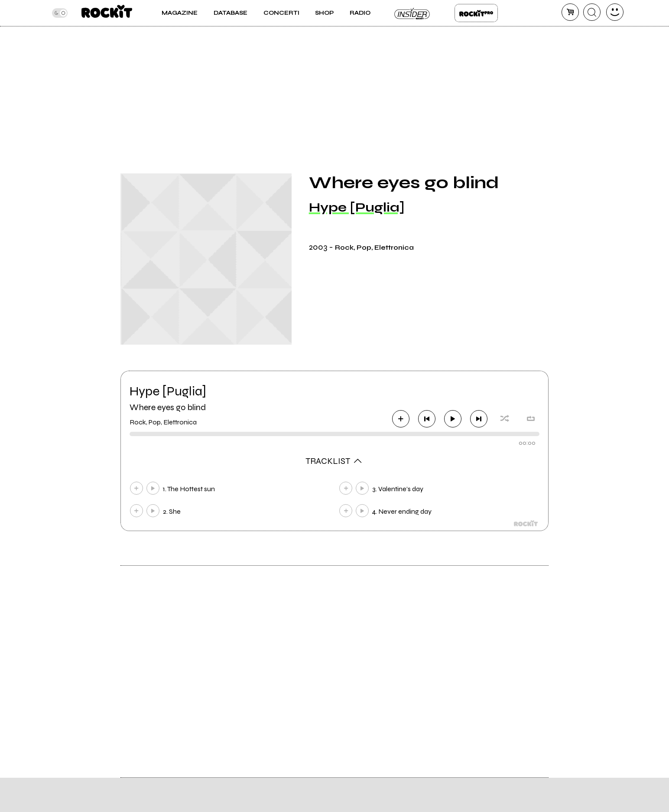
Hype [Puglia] (357, 207)
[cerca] (592, 12)
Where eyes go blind (168, 407)
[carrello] (570, 12)
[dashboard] (615, 12)
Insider (412, 13)
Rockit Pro (476, 13)
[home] (107, 13)
